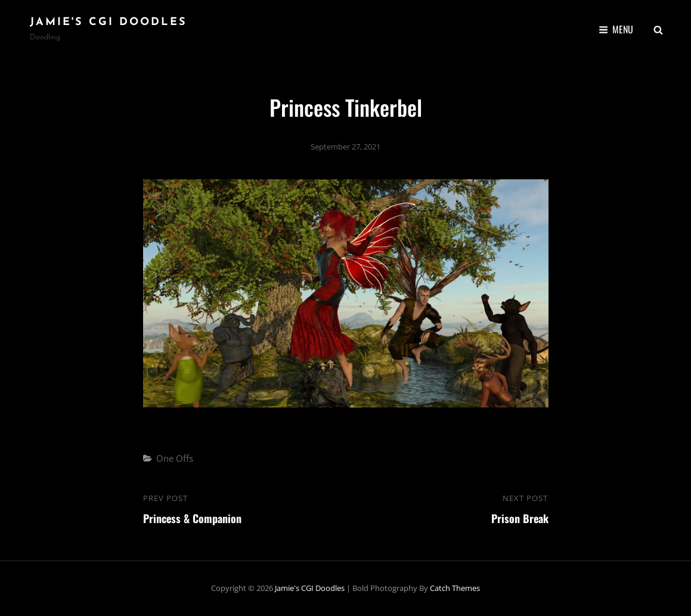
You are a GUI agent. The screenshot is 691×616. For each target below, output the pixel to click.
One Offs (175, 458)
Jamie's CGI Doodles (109, 22)
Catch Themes (455, 588)
